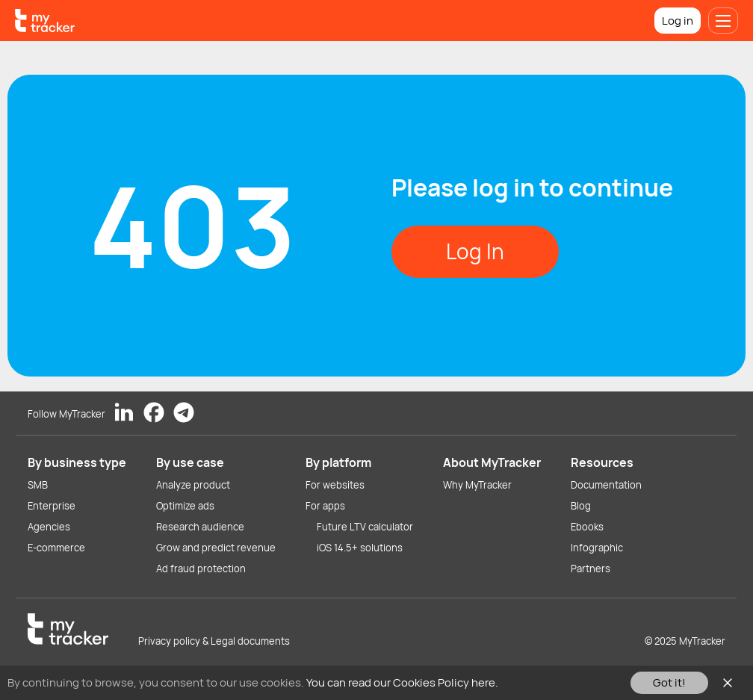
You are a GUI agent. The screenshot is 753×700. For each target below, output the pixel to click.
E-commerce (56, 548)
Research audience (200, 527)
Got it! (669, 682)
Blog (581, 506)
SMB (38, 485)
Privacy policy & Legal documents (214, 641)
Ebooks (587, 527)
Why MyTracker (477, 485)
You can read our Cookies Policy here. (402, 682)
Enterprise (52, 506)
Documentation (606, 485)
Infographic (597, 548)
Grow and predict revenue (216, 548)
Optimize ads (185, 506)
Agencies (49, 527)
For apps (325, 506)
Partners (591, 569)
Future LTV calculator (365, 527)
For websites (335, 485)
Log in (678, 21)
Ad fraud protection (201, 569)
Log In (475, 251)
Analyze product (193, 485)
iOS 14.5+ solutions (360, 548)
